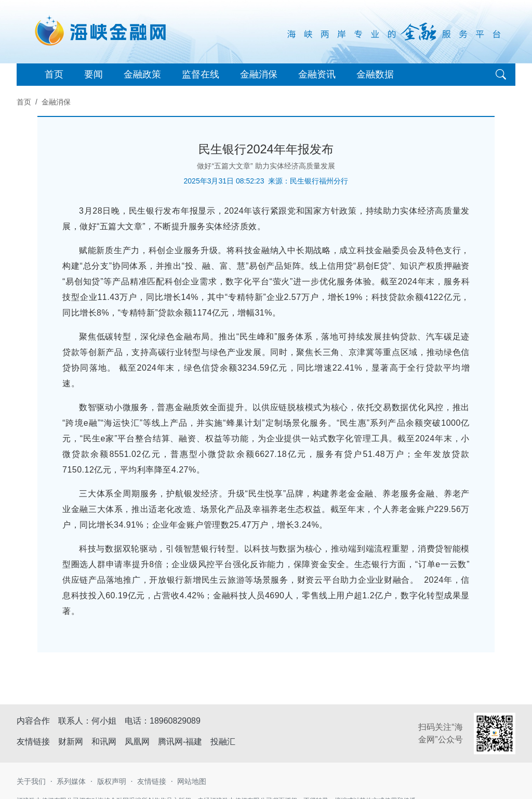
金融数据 (375, 74)
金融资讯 (317, 74)
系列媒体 (71, 781)
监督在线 (201, 74)
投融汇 (223, 742)
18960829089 (175, 721)
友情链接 (152, 781)
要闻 (94, 74)
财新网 (71, 742)
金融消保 (259, 74)
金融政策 (142, 74)
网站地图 (192, 781)
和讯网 (104, 742)
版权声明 (112, 781)
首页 (54, 74)
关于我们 (31, 781)
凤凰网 (137, 742)
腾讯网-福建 (180, 742)
